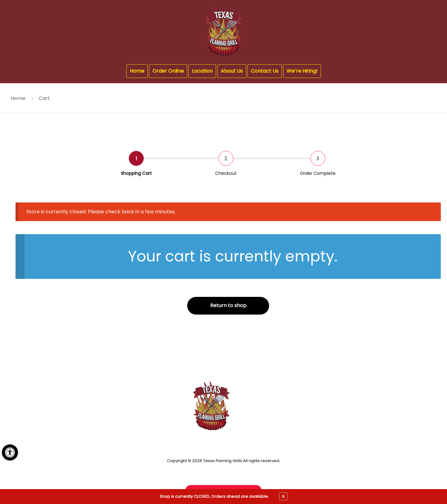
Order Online (168, 71)
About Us (232, 71)
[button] (10, 452)
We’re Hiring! (302, 71)
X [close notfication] (283, 496)
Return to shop (228, 305)
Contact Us (265, 71)
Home (137, 71)
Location (202, 71)
